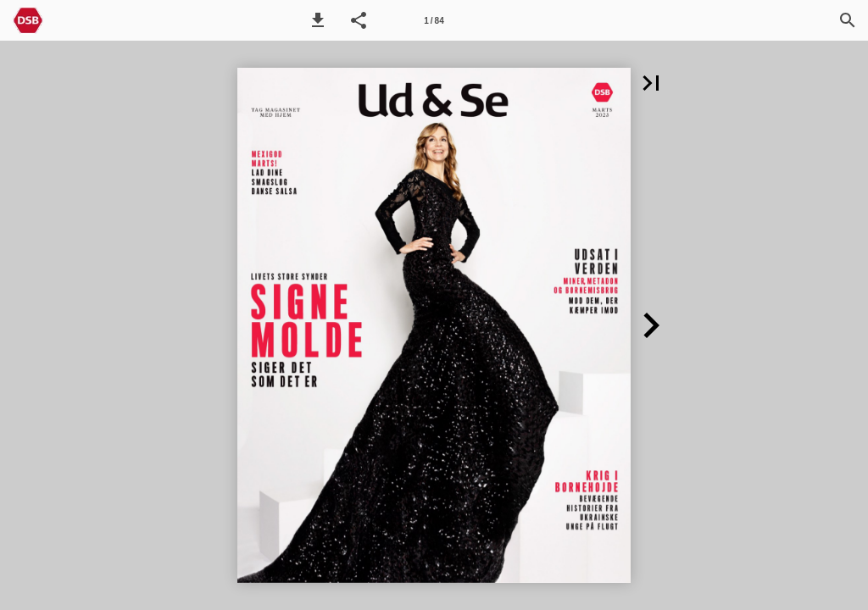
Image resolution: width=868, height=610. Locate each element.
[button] (318, 20)
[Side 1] (434, 20)
